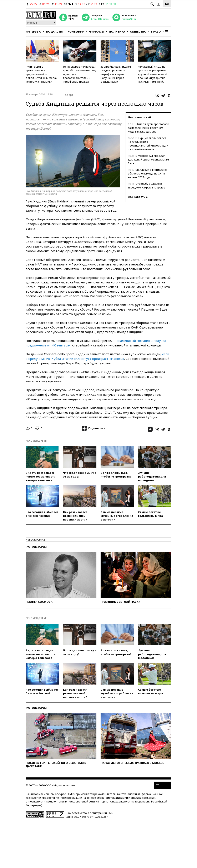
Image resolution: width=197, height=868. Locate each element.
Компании (76, 32)
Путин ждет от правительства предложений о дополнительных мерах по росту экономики (41, 74)
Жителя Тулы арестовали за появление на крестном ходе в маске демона (148, 128)
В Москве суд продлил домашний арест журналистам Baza (148, 159)
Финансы (97, 32)
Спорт (69, 95)
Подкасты (54, 32)
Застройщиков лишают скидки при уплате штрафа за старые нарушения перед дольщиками (116, 74)
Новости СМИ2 (35, 539)
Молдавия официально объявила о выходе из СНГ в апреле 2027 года (147, 173)
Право (156, 32)
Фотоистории (36, 547)
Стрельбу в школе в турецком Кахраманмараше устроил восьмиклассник (147, 187)
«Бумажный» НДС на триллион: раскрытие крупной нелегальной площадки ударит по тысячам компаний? (153, 74)
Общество (138, 32)
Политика (117, 32)
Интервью (33, 32)
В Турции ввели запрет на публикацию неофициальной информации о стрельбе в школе (148, 144)
